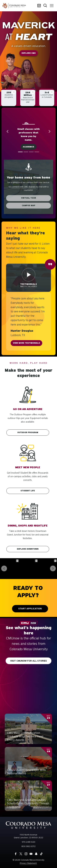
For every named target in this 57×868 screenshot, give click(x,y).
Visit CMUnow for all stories (28, 661)
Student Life (28, 491)
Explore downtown (28, 549)
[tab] (20, 152)
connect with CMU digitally (24, 187)
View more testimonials (26, 343)
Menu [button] (51, 5)
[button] (8, 131)
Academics (28, 147)
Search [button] (45, 6)
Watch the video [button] (28, 285)
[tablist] (29, 152)
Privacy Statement (28, 863)
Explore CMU (29, 53)
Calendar (40, 6)
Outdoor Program (28, 432)
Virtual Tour (29, 198)
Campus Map (29, 206)
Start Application (30, 609)
